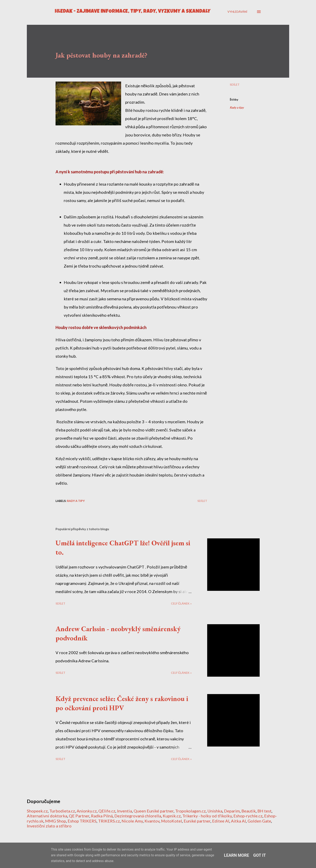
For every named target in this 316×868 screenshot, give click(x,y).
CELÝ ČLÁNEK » (181, 603)
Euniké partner (197, 821)
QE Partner (79, 816)
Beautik (249, 811)
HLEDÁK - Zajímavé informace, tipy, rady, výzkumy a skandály (133, 12)
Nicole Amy (132, 821)
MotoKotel (172, 821)
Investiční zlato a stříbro (49, 826)
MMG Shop (56, 821)
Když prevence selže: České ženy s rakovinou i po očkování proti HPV (122, 703)
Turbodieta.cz (62, 811)
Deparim (232, 811)
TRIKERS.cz (109, 821)
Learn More (237, 855)
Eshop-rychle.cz (248, 816)
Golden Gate (259, 821)
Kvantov (152, 821)
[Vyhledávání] (237, 12)
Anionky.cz (87, 811)
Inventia (124, 811)
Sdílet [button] (235, 85)
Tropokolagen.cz (190, 811)
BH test (264, 811)
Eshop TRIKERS (82, 821)
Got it (260, 855)
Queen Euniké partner (154, 811)
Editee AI (221, 821)
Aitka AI (238, 821)
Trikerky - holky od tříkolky (207, 816)
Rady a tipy (237, 107)
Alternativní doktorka (47, 816)
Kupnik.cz (172, 816)
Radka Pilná (102, 816)
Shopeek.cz (37, 811)
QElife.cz (107, 811)
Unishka (215, 811)
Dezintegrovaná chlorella (138, 816)
